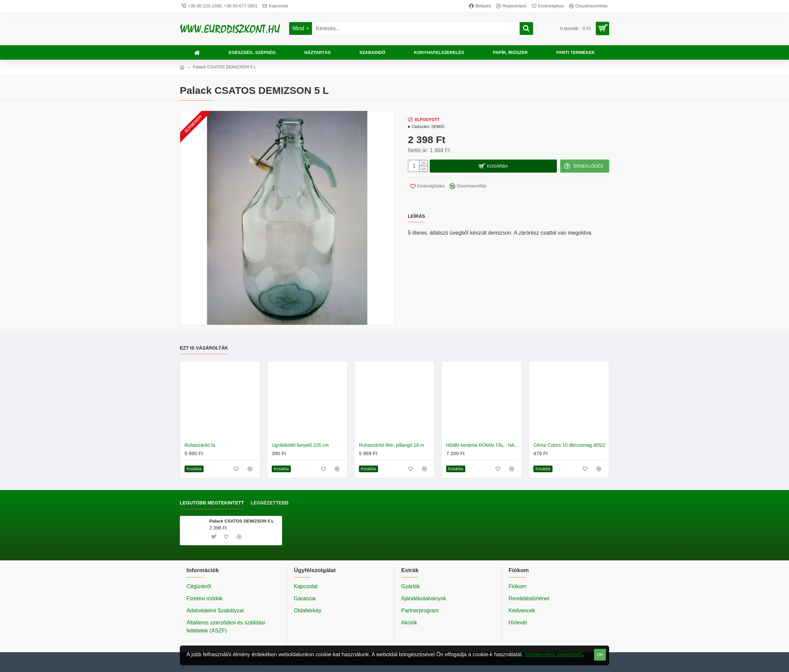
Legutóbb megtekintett (212, 503)
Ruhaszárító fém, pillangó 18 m (391, 445)
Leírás (416, 212)
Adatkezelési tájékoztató (554, 654)
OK (600, 655)
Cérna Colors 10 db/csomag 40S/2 (569, 445)
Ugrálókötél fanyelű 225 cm (300, 445)
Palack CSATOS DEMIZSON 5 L (242, 521)
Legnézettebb (270, 503)
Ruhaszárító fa (200, 445)
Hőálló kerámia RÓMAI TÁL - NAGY (483, 445)
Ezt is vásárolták (204, 348)
